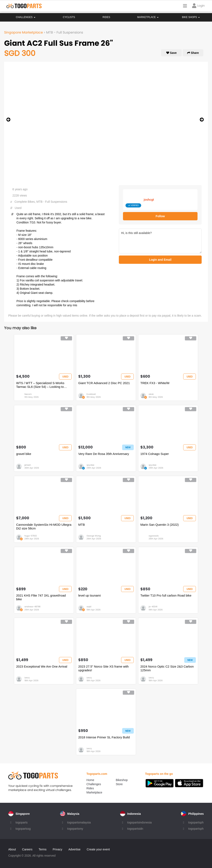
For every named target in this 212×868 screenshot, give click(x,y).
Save (172, 53)
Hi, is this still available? (160, 241)
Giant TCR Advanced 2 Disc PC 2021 (104, 383)
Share (193, 53)
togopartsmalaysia (79, 822)
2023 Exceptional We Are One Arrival (42, 666)
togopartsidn (135, 829)
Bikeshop (122, 780)
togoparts (22, 822)
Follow (160, 216)
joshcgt (149, 200)
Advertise (74, 849)
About (12, 849)
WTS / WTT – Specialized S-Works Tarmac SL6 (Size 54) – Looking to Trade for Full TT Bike (40, 385)
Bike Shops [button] (191, 17)
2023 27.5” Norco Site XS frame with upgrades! (103, 668)
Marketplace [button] (148, 17)
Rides (106, 17)
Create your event (98, 849)
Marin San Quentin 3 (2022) (160, 525)
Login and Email (160, 260)
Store (119, 784)
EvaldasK (91, 394)
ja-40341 (153, 607)
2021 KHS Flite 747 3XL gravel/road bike (41, 597)
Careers (27, 849)
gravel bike (24, 454)
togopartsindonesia (140, 822)
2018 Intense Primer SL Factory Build (104, 737)
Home (90, 780)
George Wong (94, 536)
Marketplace (94, 792)
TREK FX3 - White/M (155, 383)
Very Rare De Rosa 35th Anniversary (104, 454)
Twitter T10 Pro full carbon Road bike (166, 595)
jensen (28, 465)
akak (151, 394)
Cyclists (69, 17)
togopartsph (196, 822)
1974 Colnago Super (155, 454)
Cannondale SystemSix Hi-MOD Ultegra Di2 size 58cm (44, 526)
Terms (42, 849)
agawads (154, 536)
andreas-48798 (32, 607)
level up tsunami (89, 595)
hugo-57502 (31, 536)
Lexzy (27, 678)
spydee (90, 465)
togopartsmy (75, 829)
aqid (89, 607)
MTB (82, 525)
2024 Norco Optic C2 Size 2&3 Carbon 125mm (167, 668)
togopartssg (23, 829)
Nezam (28, 394)
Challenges (26, 17)
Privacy (58, 849)
